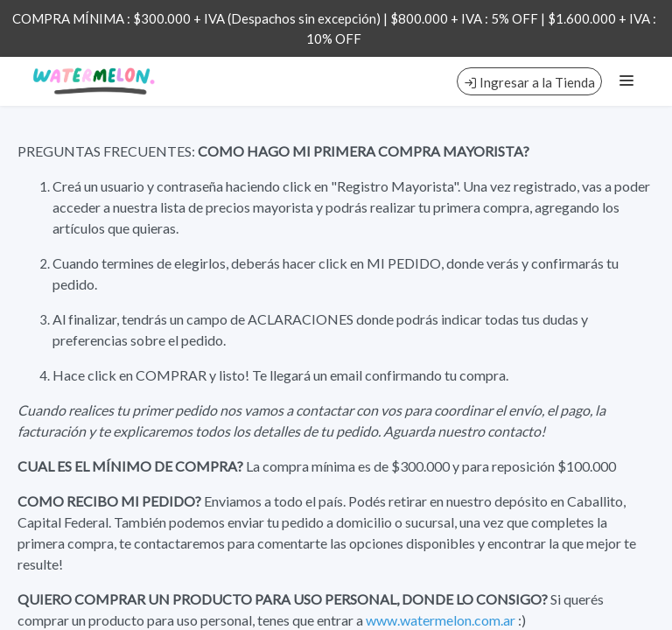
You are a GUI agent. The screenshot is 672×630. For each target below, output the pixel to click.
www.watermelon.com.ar (441, 620)
